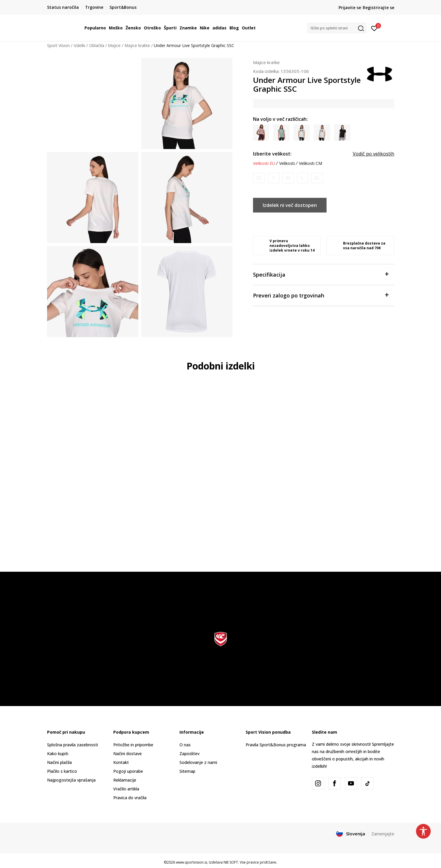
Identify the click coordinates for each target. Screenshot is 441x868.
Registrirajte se (378, 7)
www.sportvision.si (192, 862)
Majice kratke (137, 45)
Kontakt (121, 762)
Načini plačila (59, 762)
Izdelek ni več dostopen (290, 205)
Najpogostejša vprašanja (71, 780)
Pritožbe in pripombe (133, 745)
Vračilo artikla (126, 789)
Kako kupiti (58, 754)
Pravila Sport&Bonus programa (276, 745)
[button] (337, 28)
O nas (185, 745)
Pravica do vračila (130, 798)
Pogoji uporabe (128, 771)
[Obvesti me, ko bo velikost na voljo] (259, 178)
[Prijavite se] (374, 28)
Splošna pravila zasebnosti (73, 745)
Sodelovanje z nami (198, 762)
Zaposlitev (189, 754)
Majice (114, 45)
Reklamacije (125, 780)
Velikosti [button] (287, 163)
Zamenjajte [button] (383, 834)
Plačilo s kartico (62, 771)
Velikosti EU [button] (264, 163)
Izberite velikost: (272, 154)
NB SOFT (231, 862)
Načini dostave (128, 754)
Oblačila (97, 45)
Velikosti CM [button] (311, 163)
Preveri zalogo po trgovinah (321, 295)
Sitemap (187, 771)
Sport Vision (58, 45)
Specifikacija (321, 274)
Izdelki (79, 45)
